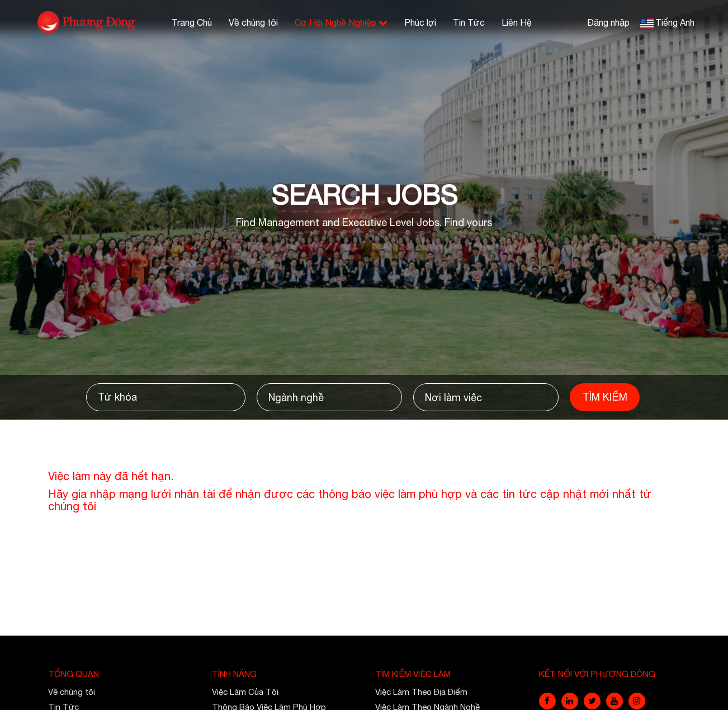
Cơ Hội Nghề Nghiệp (341, 22)
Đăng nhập (608, 22)
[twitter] (592, 701)
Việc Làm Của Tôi (245, 692)
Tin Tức (469, 22)
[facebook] (547, 701)
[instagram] (637, 701)
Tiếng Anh (675, 22)
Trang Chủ (192, 22)
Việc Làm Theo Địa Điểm (421, 692)
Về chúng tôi (253, 22)
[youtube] (614, 701)
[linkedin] (570, 701)
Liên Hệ (517, 22)
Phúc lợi (420, 22)
